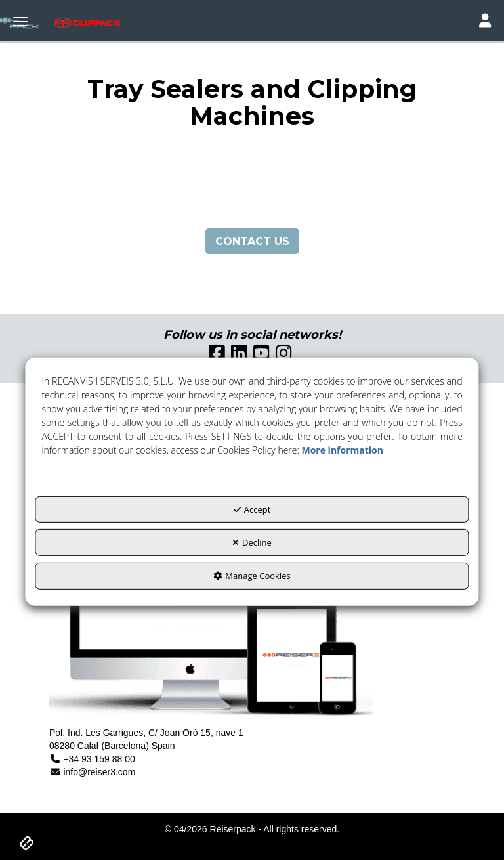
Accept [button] (252, 509)
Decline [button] (252, 542)
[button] (46, 23)
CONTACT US (252, 241)
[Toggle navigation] (485, 22)
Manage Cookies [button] (252, 576)
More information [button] (342, 450)
